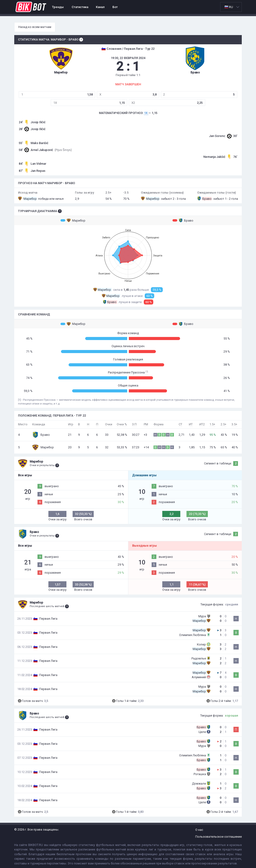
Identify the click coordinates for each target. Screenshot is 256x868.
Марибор (73, 220)
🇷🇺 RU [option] (229, 7)
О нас (199, 830)
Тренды (58, 7)
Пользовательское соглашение (219, 837)
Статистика (80, 7)
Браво (183, 220)
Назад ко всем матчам (35, 27)
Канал (100, 7)
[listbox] (231, 7)
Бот (115, 7)
